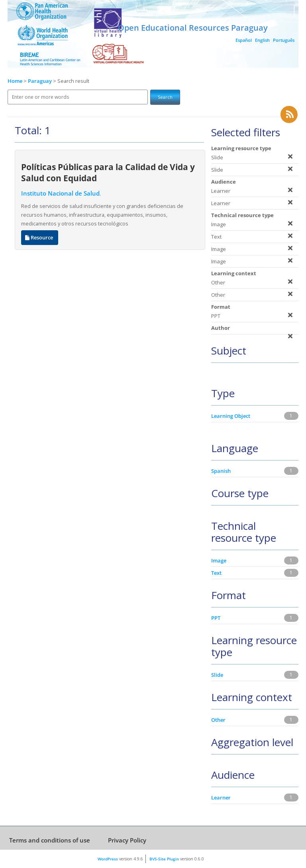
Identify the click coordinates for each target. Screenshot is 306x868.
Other (218, 720)
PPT (216, 618)
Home (15, 81)
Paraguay (40, 81)
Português (284, 40)
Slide (217, 675)
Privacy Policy (127, 840)
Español (244, 40)
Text (216, 573)
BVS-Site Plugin (164, 859)
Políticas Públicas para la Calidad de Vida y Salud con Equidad (108, 172)
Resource (40, 238)
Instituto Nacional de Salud (60, 193)
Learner (221, 797)
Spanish (221, 471)
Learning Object (231, 416)
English (262, 40)
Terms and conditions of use (50, 840)
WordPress (108, 859)
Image (219, 560)
